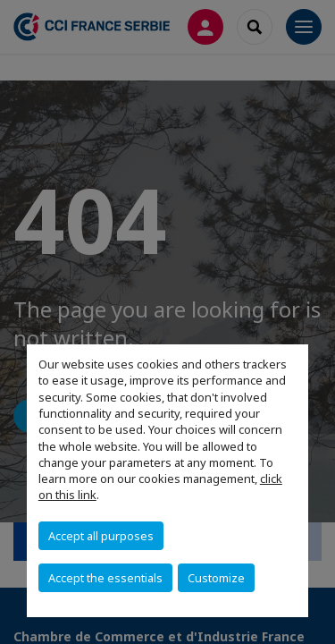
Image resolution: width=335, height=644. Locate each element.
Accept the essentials (105, 578)
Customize (216, 578)
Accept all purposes (101, 536)
